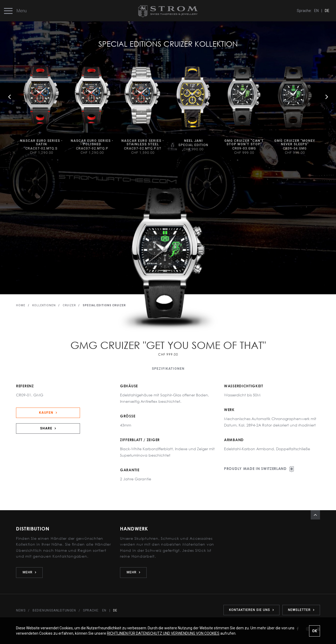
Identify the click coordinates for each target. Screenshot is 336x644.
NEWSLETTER (301, 610)
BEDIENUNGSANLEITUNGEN (54, 610)
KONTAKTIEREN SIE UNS (251, 610)
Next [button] (327, 96)
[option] (193, 109)
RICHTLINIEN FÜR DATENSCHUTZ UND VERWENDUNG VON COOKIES (163, 633)
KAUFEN (48, 413)
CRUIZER (69, 305)
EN (316, 11)
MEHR (29, 572)
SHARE (48, 428)
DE (327, 11)
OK (315, 631)
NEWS (21, 610)
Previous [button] (9, 96)
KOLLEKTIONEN (44, 305)
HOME (21, 305)
